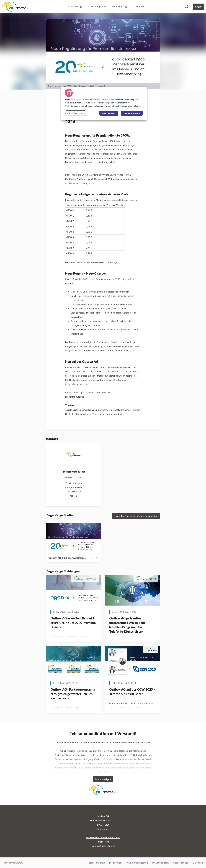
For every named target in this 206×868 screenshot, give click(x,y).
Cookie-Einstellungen (76, 113)
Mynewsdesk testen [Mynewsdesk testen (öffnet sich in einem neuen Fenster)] (137, 863)
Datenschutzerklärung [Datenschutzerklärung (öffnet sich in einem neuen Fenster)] (103, 846)
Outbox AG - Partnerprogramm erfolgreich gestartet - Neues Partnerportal (73, 694)
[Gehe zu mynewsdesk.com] (14, 863)
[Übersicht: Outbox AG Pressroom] (16, 7)
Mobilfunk (117, 414)
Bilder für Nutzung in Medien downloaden (136, 516)
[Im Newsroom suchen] (187, 7)
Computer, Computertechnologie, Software (103, 410)
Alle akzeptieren (132, 113)
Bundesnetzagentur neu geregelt (82, 145)
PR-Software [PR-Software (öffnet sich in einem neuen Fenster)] (116, 863)
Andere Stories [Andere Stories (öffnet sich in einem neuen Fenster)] (181, 863)
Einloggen (198, 863)
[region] (104, 103)
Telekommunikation (102, 414)
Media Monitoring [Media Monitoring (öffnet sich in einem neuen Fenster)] (96, 863)
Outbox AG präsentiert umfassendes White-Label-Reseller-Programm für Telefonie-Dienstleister (128, 625)
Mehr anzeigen (103, 779)
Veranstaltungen (121, 6)
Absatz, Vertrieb (73, 410)
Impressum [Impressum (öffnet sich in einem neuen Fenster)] (103, 842)
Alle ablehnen (109, 113)
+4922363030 (74, 492)
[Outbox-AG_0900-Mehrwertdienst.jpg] (74, 539)
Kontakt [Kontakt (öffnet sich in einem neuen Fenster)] (74, 496)
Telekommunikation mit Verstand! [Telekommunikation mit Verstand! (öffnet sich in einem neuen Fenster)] (103, 837)
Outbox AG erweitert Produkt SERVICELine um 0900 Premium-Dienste (74, 623)
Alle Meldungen (76, 6)
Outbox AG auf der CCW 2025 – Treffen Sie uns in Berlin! (132, 692)
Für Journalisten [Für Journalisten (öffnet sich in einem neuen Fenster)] (160, 863)
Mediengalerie (98, 6)
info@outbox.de (74, 487)
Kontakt (140, 6)
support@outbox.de (75, 397)
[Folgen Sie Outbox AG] (199, 7)
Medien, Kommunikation (80, 414)
